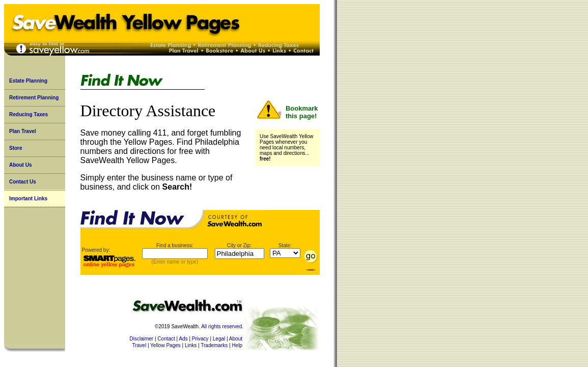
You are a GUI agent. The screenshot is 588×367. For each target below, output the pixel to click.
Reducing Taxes (29, 114)
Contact (166, 339)
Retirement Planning (34, 98)
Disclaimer (142, 339)
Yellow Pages (165, 345)
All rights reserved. (222, 326)
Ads (183, 339)
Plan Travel (23, 131)
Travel (139, 345)
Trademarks (214, 345)
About (236, 339)
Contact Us (23, 182)
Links (191, 345)
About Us (20, 165)
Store (16, 148)
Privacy (200, 339)
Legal (219, 339)
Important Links (28, 199)
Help (237, 345)
